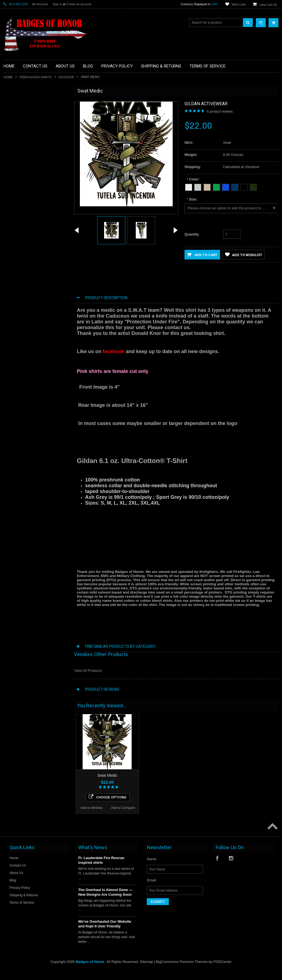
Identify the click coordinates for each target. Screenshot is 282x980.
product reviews (220, 112)
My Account (40, 4)
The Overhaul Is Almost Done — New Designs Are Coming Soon (105, 902)
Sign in (57, 4)
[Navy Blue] (235, 186)
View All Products (88, 671)
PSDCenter (223, 972)
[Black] (244, 186)
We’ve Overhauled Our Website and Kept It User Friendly (105, 934)
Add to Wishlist (19, 294)
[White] (189, 186)
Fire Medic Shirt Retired (36, 251)
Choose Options (36, 283)
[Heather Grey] (198, 186)
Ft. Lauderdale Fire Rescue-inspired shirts (102, 870)
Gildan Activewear (206, 104)
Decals (12, 113)
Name (152, 869)
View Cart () (268, 5)
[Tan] (207, 186)
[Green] (216, 186)
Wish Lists (239, 4)
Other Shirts (16, 169)
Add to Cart (202, 255)
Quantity (192, 234)
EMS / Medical (17, 122)
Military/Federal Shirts (23, 150)
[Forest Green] (253, 186)
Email (151, 890)
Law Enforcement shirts (24, 141)
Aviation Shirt (17, 104)
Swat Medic (107, 775)
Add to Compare (52, 294)
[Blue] (226, 186)
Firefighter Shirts (36, 77)
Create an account (79, 4)
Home (8, 77)
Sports (12, 159)
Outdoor (66, 77)
